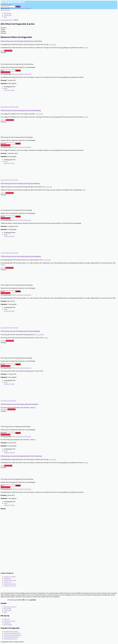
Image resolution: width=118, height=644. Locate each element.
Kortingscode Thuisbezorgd (13, 635)
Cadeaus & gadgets (10, 577)
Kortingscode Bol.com (11, 639)
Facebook (7, 90)
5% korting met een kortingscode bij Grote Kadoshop (21, 41)
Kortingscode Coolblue (11, 631)
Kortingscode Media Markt (12, 633)
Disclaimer (7, 623)
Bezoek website (5, 72)
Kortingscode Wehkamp (11, 637)
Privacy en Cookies (10, 621)
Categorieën (8, 15)
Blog (5, 17)
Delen (6, 88)
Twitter (12, 90)
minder (86, 48)
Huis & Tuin (8, 582)
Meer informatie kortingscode (22, 74)
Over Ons (7, 619)
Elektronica (7, 578)
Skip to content (5, 10)
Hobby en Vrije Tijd (10, 586)
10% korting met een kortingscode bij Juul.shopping (21, 256)
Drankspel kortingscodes (8, 401)
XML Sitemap (8, 625)
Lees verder (52, 44)
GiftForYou (13, 8)
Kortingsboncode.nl (10, 607)
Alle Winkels (8, 13)
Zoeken (18, 7)
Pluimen (28, 8)
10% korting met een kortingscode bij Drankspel (19, 404)
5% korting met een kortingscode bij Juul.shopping (20, 183)
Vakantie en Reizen (10, 584)
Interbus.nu (21, 8)
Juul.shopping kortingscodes (9, 107)
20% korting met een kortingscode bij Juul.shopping (21, 110)
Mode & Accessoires (10, 580)
